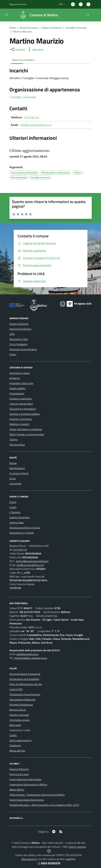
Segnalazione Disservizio (22, 699)
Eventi (13, 502)
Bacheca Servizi (18, 710)
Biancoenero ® (29, 859)
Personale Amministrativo (23, 349)
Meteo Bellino (17, 790)
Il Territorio (15, 512)
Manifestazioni (17, 468)
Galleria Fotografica (20, 517)
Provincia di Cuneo (19, 774)
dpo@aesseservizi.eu (27, 654)
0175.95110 (32, 117)
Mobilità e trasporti (19, 424)
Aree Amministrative (20, 329)
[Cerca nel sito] (88, 15)
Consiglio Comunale (76, 28)
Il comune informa (19, 473)
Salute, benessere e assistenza (26, 429)
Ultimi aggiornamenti (21, 740)
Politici (13, 354)
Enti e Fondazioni (19, 344)
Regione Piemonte (19, 769)
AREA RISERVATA (49, 863)
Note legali (15, 725)
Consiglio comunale (23, 97)
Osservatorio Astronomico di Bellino (28, 784)
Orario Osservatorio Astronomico (27, 800)
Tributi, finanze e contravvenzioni (27, 434)
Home (13, 28)
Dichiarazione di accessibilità (24, 679)
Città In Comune (77, 847)
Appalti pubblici (17, 388)
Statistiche (15, 745)
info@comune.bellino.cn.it (36, 125)
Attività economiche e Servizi (25, 528)
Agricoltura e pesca (19, 373)
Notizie (13, 463)
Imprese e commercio (21, 419)
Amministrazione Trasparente (25, 674)
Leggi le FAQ (16, 689)
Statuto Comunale (19, 715)
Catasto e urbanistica (21, 399)
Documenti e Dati (19, 339)
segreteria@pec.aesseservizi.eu (31, 658)
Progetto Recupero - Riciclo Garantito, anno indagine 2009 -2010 (44, 805)
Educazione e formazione (23, 409)
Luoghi (13, 507)
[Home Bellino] (37, 15)
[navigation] (6, 15)
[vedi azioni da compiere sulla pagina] (35, 49)
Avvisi (13, 478)
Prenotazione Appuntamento (25, 694)
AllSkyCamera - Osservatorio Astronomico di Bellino (37, 795)
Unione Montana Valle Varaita (25, 779)
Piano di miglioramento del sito (26, 684)
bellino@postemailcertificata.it (32, 561)
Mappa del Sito (17, 751)
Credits (13, 735)
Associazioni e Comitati (22, 533)
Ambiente (15, 378)
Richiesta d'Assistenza (21, 705)
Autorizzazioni (17, 393)
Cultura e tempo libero (21, 404)
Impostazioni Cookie (20, 730)
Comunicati (15, 484)
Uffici (12, 334)
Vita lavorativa (17, 445)
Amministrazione (29, 28)
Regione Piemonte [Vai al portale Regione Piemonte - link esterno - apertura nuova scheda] (18, 4)
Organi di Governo (52, 28)
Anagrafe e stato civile (21, 383)
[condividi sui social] (18, 49)
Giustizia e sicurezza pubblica (24, 414)
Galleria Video (17, 522)
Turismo (13, 439)
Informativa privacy (20, 720)
